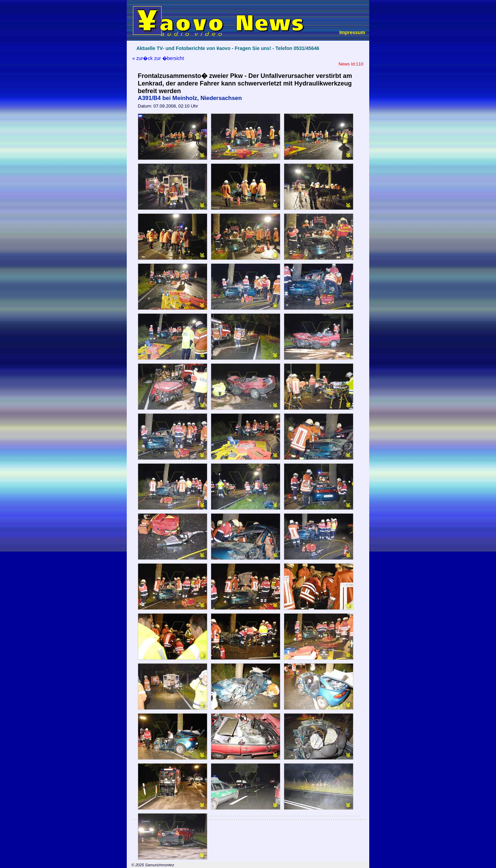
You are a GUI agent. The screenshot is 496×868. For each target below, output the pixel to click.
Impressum (352, 32)
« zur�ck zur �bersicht (158, 58)
